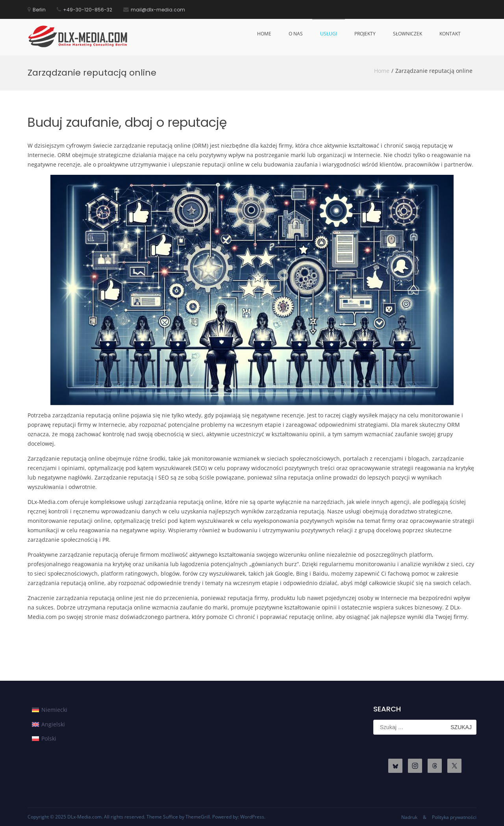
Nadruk (409, 817)
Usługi (329, 34)
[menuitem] (50, 710)
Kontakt (450, 34)
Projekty (365, 34)
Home (264, 34)
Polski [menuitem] (49, 738)
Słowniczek (408, 34)
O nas (296, 34)
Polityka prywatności (454, 817)
